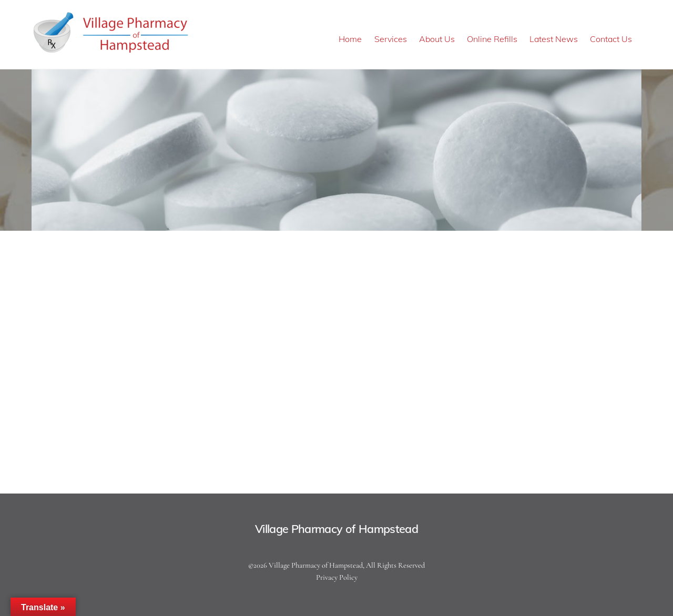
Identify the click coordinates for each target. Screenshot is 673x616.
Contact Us (611, 39)
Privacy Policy (337, 577)
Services (391, 39)
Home (350, 39)
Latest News (554, 39)
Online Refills (492, 39)
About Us (437, 39)
